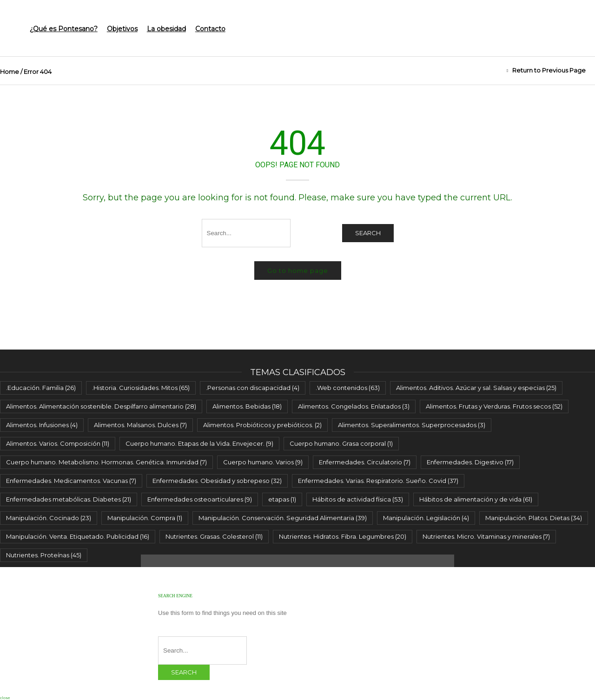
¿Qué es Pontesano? (64, 29)
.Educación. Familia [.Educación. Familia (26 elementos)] (41, 388)
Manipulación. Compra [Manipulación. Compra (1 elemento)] (145, 518)
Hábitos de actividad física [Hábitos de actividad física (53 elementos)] (358, 499)
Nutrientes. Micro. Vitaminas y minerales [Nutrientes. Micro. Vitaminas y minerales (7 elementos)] (486, 536)
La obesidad (166, 29)
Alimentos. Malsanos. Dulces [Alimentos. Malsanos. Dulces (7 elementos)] (140, 425)
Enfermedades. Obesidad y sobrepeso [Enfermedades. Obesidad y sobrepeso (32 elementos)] (217, 481)
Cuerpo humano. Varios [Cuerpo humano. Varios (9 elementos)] (263, 462)
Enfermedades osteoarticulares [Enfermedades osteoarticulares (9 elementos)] (200, 499)
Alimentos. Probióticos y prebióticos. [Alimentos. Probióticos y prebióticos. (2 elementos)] (262, 425)
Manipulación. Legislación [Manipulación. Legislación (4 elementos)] (426, 518)
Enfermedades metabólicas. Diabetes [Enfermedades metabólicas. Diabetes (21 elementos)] (69, 499)
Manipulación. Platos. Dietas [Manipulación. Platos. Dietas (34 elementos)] (534, 518)
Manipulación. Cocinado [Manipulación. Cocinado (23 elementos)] (49, 518)
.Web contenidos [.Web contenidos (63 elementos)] (348, 388)
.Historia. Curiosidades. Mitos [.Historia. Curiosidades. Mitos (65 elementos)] (141, 388)
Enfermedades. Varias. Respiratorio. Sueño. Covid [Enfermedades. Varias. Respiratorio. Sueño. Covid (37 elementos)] (378, 481)
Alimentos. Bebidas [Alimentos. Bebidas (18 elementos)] (247, 406)
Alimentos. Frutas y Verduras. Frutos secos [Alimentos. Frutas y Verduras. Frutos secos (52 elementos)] (494, 406)
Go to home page (298, 271)
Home (10, 72)
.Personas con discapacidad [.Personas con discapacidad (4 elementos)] (253, 388)
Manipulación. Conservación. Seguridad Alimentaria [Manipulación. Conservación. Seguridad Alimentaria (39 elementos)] (283, 518)
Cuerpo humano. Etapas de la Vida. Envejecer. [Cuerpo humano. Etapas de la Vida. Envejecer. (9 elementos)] (199, 443)
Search (368, 233)
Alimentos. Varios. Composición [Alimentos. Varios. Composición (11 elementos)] (58, 443)
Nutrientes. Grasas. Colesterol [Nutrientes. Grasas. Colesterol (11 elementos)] (214, 536)
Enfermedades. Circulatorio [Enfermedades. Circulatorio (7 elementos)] (365, 462)
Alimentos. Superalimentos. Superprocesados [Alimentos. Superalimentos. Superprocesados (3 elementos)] (412, 425)
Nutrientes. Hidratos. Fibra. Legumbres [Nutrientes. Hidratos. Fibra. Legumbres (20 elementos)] (343, 536)
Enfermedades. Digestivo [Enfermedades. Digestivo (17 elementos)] (470, 462)
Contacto (210, 29)
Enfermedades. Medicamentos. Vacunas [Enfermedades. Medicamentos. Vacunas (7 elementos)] (71, 481)
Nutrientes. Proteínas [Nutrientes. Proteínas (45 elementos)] (44, 555)
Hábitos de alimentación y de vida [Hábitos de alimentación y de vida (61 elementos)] (476, 499)
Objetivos (122, 29)
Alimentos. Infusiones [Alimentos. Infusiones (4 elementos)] (42, 425)
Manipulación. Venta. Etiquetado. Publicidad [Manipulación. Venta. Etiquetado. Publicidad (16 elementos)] (78, 536)
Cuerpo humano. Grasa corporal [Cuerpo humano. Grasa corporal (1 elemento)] (341, 443)
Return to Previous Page (549, 70)
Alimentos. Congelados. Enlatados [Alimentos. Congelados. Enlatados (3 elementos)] (354, 406)
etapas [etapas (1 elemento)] (282, 499)
